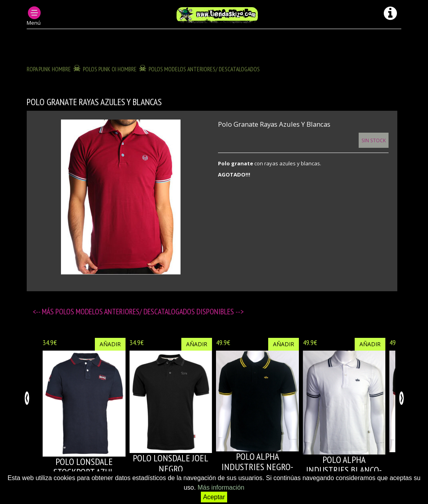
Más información (221, 487)
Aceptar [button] (214, 497)
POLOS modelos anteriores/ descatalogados (204, 69)
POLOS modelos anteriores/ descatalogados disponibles (145, 312)
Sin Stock (374, 140)
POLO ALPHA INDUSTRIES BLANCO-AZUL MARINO (344, 470)
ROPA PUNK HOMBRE (49, 69)
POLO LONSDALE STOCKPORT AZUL (84, 467)
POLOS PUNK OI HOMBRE (110, 69)
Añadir (110, 344)
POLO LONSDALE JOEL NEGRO (171, 463)
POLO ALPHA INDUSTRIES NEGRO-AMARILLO (257, 467)
